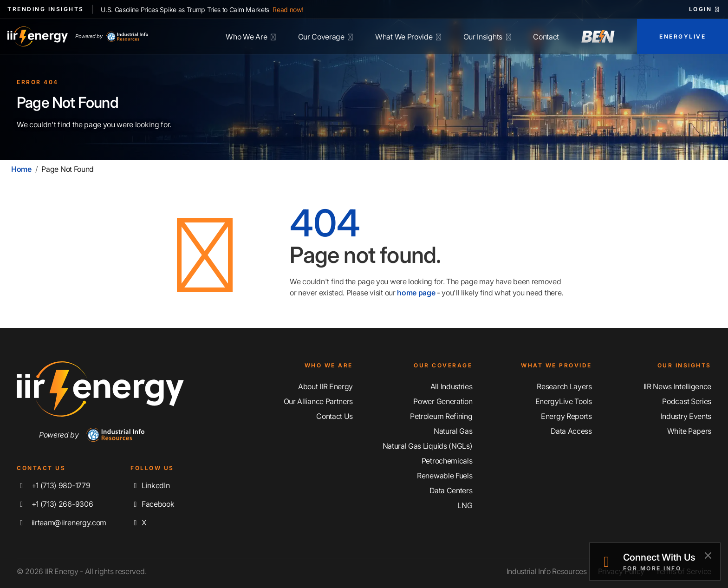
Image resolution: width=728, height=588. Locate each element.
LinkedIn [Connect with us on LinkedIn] (150, 485)
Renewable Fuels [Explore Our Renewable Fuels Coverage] (445, 476)
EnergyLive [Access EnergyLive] (682, 36)
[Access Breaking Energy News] (598, 37)
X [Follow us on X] (138, 523)
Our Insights (487, 37)
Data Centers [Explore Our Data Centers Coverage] (451, 490)
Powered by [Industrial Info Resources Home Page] (112, 37)
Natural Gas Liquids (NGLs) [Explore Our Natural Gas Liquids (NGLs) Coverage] (428, 446)
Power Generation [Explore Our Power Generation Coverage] (443, 401)
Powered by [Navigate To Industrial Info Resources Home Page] (92, 435)
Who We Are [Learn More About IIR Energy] (250, 37)
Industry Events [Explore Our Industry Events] (686, 416)
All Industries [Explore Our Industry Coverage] (452, 386)
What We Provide (408, 37)
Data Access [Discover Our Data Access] (571, 431)
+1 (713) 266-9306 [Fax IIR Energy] (55, 504)
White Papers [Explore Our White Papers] (689, 431)
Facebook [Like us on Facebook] (152, 504)
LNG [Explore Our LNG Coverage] (465, 505)
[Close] (708, 555)
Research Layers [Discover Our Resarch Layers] (564, 386)
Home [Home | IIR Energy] (21, 169)
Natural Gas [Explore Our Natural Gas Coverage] (453, 431)
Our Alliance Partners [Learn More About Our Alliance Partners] (318, 401)
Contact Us (335, 416)
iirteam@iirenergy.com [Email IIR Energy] (62, 523)
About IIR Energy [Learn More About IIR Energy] (325, 386)
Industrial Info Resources (547, 571)
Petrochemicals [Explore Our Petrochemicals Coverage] (447, 461)
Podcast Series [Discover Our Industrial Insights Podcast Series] (687, 401)
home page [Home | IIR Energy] (416, 293)
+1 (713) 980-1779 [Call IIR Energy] (53, 485)
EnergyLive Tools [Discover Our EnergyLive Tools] (564, 401)
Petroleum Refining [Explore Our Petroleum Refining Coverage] (441, 416)
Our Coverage (326, 37)
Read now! (288, 10)
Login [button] (705, 9)
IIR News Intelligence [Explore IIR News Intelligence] (677, 386)
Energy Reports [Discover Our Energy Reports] (566, 416)
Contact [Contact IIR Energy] (546, 37)
